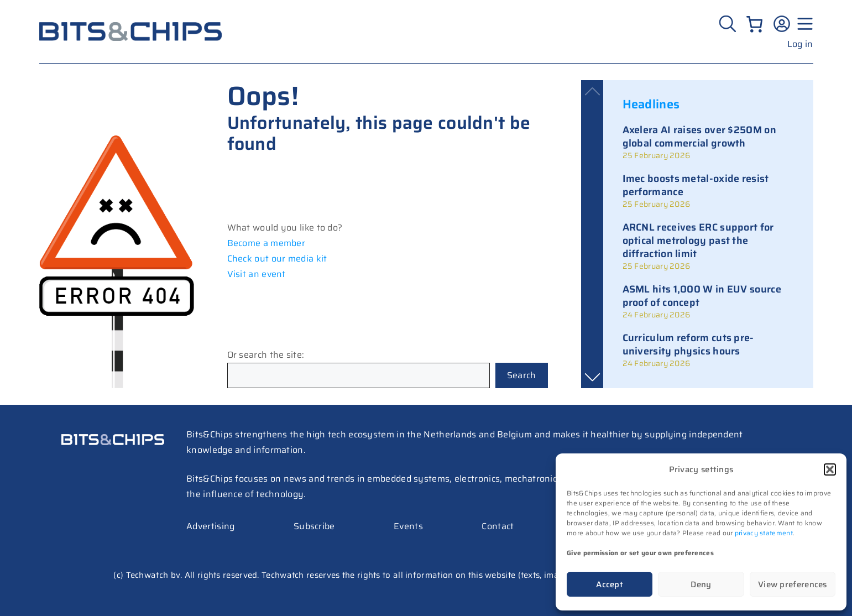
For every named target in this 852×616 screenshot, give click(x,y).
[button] (830, 469)
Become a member (266, 243)
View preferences (793, 584)
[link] (708, 142)
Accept (610, 584)
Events (408, 526)
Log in (800, 44)
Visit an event (257, 274)
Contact (498, 526)
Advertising (210, 526)
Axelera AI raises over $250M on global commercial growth (699, 137)
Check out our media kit (277, 259)
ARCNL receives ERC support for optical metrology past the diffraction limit (698, 241)
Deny (701, 584)
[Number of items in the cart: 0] (754, 24)
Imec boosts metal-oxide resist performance (696, 185)
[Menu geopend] (803, 24)
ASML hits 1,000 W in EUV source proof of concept (702, 296)
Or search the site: (266, 355)
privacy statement (764, 533)
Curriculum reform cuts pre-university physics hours (688, 344)
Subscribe (314, 526)
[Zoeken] (729, 24)
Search (522, 375)
